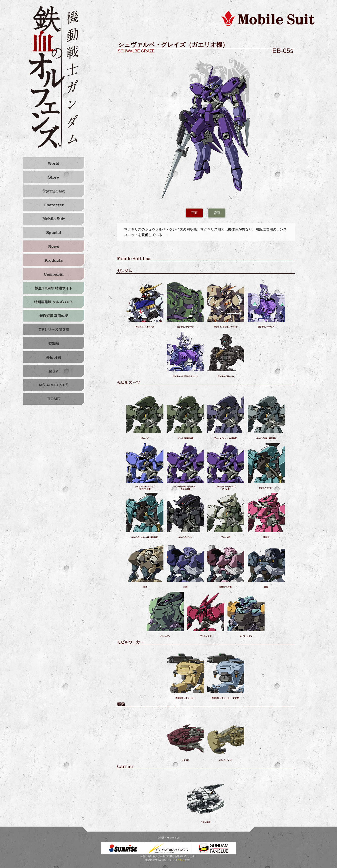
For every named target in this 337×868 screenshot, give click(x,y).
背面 (217, 213)
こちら (181, 860)
